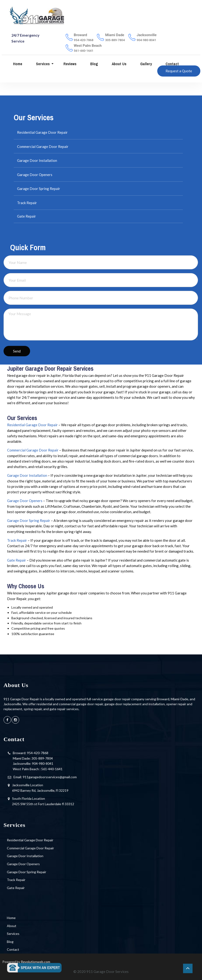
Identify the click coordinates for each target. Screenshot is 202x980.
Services (42, 64)
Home (17, 64)
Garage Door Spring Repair (39, 189)
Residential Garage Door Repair (42, 132)
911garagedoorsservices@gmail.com (50, 777)
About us (119, 64)
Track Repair (27, 203)
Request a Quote (179, 71)
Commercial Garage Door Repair (43, 146)
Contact (172, 64)
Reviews (70, 64)
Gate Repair (27, 216)
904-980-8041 (43, 763)
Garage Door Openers (35, 175)
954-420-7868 (38, 753)
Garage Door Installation (37, 160)
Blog (94, 64)
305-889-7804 (42, 758)
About (12, 926)
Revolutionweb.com (36, 962)
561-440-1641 (52, 769)
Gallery (146, 64)
